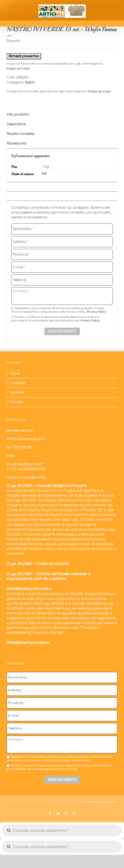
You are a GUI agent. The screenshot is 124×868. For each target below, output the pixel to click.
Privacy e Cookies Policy (26, 478)
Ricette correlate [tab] (21, 134)
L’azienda (17, 383)
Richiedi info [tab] (17, 143)
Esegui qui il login (18, 69)
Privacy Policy (97, 312)
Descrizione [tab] (16, 124)
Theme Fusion (108, 802)
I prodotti (17, 392)
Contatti (16, 402)
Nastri (30, 82)
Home (14, 374)
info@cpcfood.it (30, 464)
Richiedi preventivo (24, 56)
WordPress (91, 802)
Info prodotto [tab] (18, 114)
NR (44, 174)
